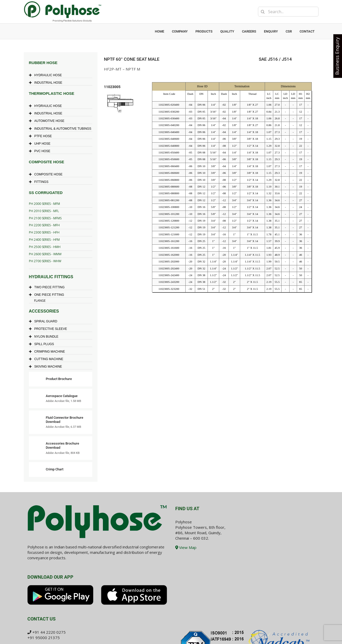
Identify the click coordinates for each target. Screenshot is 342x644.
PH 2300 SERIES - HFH (44, 232)
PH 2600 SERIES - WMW (45, 254)
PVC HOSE (41, 151)
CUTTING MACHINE (47, 359)
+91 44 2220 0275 (49, 632)
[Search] (263, 12)
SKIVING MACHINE (47, 367)
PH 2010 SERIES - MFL (44, 211)
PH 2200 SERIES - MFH (44, 225)
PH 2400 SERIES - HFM (44, 240)
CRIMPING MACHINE (48, 352)
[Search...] (288, 12)
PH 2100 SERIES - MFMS (45, 218)
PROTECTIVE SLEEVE (49, 329)
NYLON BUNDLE (45, 337)
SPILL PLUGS (43, 344)
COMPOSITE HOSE (47, 174)
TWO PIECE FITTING (48, 287)
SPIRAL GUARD (44, 321)
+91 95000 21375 (44, 638)
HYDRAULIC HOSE (47, 75)
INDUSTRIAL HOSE (47, 83)
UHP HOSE (41, 144)
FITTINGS (40, 182)
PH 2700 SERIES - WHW (45, 261)
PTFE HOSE (42, 136)
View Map (186, 547)
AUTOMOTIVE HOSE (48, 121)
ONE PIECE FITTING (48, 295)
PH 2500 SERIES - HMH (45, 247)
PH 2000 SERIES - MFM (44, 204)
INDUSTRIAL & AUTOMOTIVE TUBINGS (61, 129)
